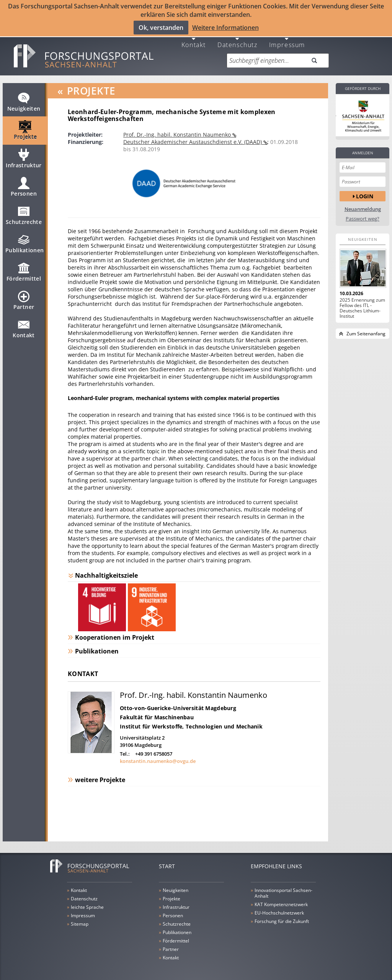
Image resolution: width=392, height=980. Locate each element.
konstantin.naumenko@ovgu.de (158, 756)
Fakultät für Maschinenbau (157, 712)
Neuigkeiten (24, 100)
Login (365, 191)
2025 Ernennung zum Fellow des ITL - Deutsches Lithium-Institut (362, 303)
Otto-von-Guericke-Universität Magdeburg (178, 703)
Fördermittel (24, 270)
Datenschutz (238, 39)
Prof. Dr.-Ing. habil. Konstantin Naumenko (178, 130)
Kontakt (194, 39)
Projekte (25, 129)
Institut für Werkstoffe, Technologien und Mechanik (191, 721)
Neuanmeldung (363, 204)
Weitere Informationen (225, 27)
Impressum (287, 39)
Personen (24, 185)
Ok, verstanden (161, 27)
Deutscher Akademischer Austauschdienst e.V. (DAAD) (193, 137)
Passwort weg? (363, 214)
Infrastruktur (24, 157)
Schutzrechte (24, 214)
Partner (24, 299)
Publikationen (25, 242)
